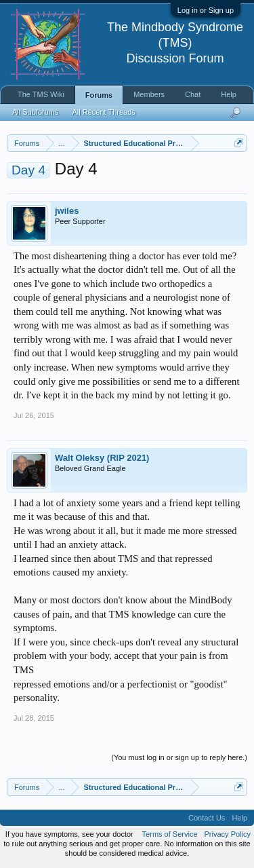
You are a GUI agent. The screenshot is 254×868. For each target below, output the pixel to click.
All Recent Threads (103, 112)
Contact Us (207, 818)
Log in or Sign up (206, 10)
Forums (99, 95)
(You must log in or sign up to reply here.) (179, 757)
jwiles (67, 211)
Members (149, 94)
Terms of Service (170, 834)
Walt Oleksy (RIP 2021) (102, 458)
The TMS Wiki (41, 94)
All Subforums (35, 112)
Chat (193, 94)
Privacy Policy (228, 834)
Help (229, 94)
